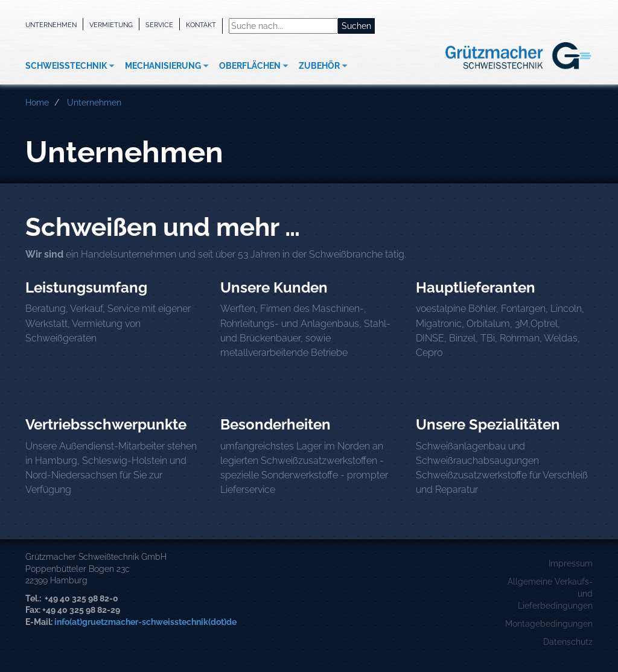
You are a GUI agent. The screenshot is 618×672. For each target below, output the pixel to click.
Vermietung (111, 25)
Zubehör (319, 66)
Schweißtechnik (66, 66)
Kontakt (201, 25)
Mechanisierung (163, 66)
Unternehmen (51, 25)
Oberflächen (250, 66)
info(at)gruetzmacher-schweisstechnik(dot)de (145, 622)
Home (37, 103)
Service (159, 25)
